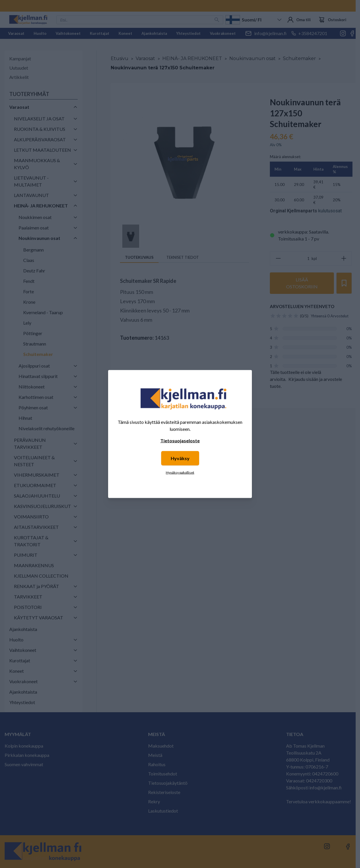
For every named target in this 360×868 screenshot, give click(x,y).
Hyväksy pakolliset (180, 472)
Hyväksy (180, 458)
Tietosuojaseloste (180, 441)
